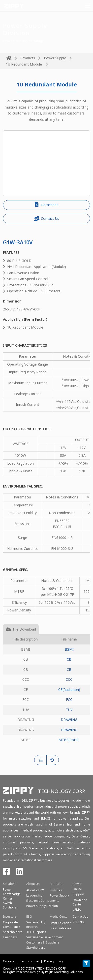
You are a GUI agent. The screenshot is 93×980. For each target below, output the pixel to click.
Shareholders (13, 932)
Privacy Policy (54, 961)
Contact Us (46, 219)
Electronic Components (43, 901)
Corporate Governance (12, 924)
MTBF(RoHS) (69, 740)
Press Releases (61, 928)
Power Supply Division (42, 906)
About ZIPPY (35, 890)
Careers (9, 961)
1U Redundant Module (24, 64)
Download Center (80, 902)
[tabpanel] (46, 695)
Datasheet (46, 205)
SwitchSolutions (10, 905)
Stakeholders (36, 948)
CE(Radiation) (69, 690)
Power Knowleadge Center (12, 894)
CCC (69, 679)
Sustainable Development (45, 937)
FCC (69, 699)
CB (69, 659)
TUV (69, 710)
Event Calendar (60, 923)
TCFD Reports (36, 932)
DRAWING (69, 720)
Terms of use (29, 961)
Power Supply (55, 58)
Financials (10, 937)
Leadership (34, 895)
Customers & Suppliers (43, 942)
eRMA (77, 910)
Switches (56, 890)
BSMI (69, 649)
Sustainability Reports (36, 924)
